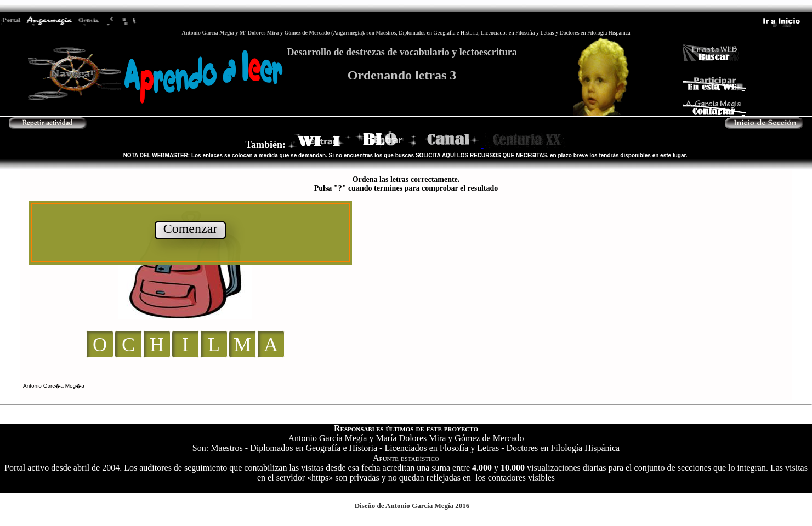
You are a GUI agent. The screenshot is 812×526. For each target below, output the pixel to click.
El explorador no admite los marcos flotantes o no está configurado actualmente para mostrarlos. (406, 285)
